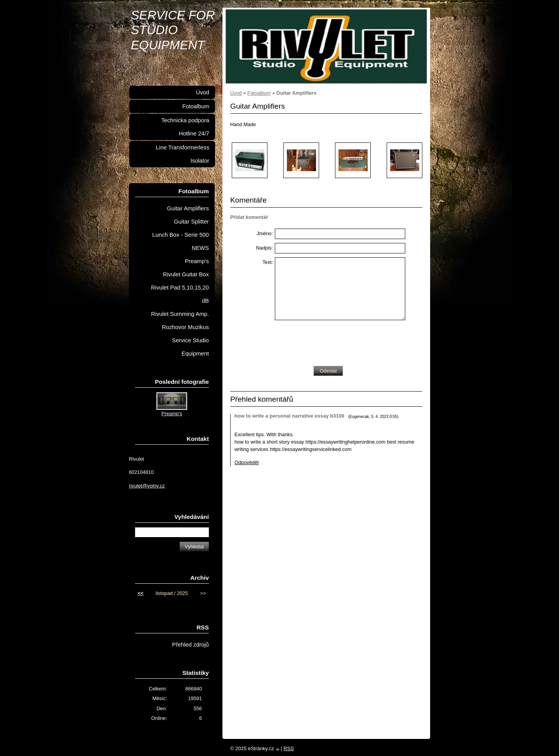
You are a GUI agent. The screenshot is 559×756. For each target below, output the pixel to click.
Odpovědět (247, 462)
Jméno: (265, 233)
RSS (289, 748)
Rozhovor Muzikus (185, 327)
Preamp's (197, 261)
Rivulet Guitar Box (186, 274)
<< (141, 593)
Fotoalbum (259, 93)
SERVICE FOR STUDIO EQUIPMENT (173, 30)
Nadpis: (265, 248)
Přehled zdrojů (190, 645)
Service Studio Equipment (190, 347)
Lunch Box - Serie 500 (181, 235)
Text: (268, 262)
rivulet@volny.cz (147, 486)
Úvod (236, 93)
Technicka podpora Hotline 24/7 (185, 127)
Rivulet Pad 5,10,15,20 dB (180, 294)
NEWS (200, 248)
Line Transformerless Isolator (183, 154)
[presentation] (334, 341)
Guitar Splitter (191, 222)
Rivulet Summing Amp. (180, 314)
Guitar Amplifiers (188, 208)
